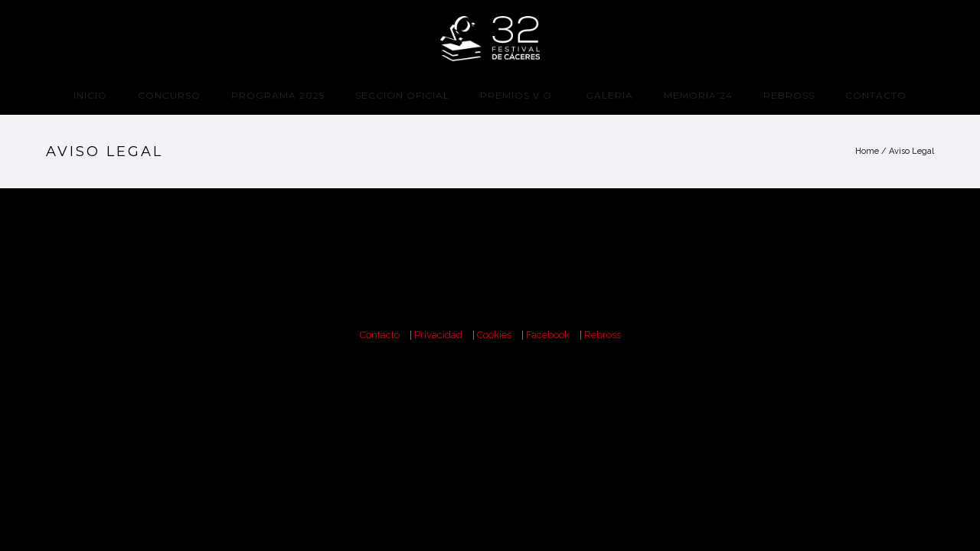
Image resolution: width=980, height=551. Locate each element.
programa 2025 (278, 95)
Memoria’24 (698, 95)
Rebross (789, 95)
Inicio (90, 95)
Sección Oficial (402, 95)
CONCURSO (169, 95)
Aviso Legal (911, 151)
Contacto (876, 95)
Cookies (494, 335)
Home (867, 151)
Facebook (548, 335)
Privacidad (438, 335)
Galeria (609, 95)
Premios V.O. (518, 95)
